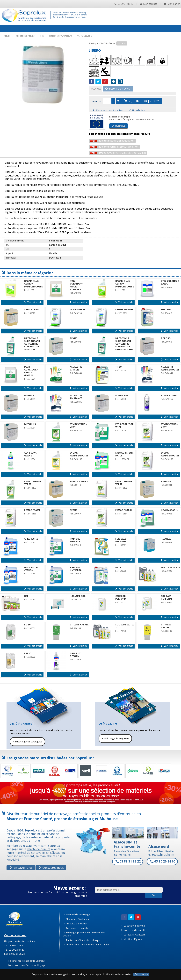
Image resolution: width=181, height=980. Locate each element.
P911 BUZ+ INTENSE (76, 540)
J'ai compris (141, 974)
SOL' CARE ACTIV (170, 567)
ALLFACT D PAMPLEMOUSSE (170, 368)
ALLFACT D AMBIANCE (76, 397)
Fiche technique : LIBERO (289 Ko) (112, 141)
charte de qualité (39, 849)
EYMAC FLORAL (169, 396)
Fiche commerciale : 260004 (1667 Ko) (114, 147)
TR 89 (118, 367)
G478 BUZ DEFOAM (75, 655)
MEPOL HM (122, 396)
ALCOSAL (166, 539)
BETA (118, 567)
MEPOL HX (30, 424)
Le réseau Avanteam (133, 935)
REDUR (74, 510)
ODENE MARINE (124, 310)
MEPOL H (29, 396)
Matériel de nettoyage (77, 914)
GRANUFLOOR (78, 596)
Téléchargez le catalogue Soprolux (25, 961)
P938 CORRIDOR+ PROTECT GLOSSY (31, 371)
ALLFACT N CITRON (76, 368)
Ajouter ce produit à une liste (108, 110)
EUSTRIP (166, 310)
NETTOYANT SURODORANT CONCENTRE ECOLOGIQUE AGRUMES (32, 344)
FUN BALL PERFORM (121, 540)
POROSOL (166, 338)
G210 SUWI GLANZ (30, 454)
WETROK (122, 43)
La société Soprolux (133, 926)
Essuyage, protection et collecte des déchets (84, 934)
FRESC (28, 653)
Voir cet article (33, 302)
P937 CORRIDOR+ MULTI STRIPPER (77, 285)
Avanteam (40, 846)
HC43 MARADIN (170, 510)
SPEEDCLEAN (31, 310)
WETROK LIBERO (84, 36)
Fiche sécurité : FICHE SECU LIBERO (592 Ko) (118, 153)
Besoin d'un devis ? (119, 89)
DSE (26, 596)
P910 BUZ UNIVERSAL (76, 569)
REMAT (74, 338)
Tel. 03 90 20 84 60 (14, 950)
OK (154, 895)
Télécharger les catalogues (27, 742)
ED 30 (27, 625)
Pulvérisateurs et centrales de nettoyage (87, 944)
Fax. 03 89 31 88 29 (14, 954)
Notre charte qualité (133, 930)
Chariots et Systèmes (76, 919)
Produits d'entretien (76, 924)
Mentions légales (132, 939)
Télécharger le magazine (115, 739)
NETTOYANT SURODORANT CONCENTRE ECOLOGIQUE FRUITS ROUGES (124, 344)
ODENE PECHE (78, 310)
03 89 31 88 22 (124, 4)
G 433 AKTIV (31, 539)
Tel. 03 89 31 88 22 (14, 945)
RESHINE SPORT (79, 481)
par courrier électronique (19, 941)
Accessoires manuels (76, 928)
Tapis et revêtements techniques (83, 940)
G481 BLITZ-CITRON (31, 569)
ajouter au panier (142, 101)
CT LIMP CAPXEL (79, 625)
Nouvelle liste (137, 110)
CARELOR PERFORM (121, 597)
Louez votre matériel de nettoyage (26, 965)
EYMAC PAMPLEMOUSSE (79, 454)
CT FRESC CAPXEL (166, 626)
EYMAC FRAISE (32, 510)
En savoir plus (119, 126)
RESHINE (166, 481)
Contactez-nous (51, 868)
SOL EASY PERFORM (166, 597)
